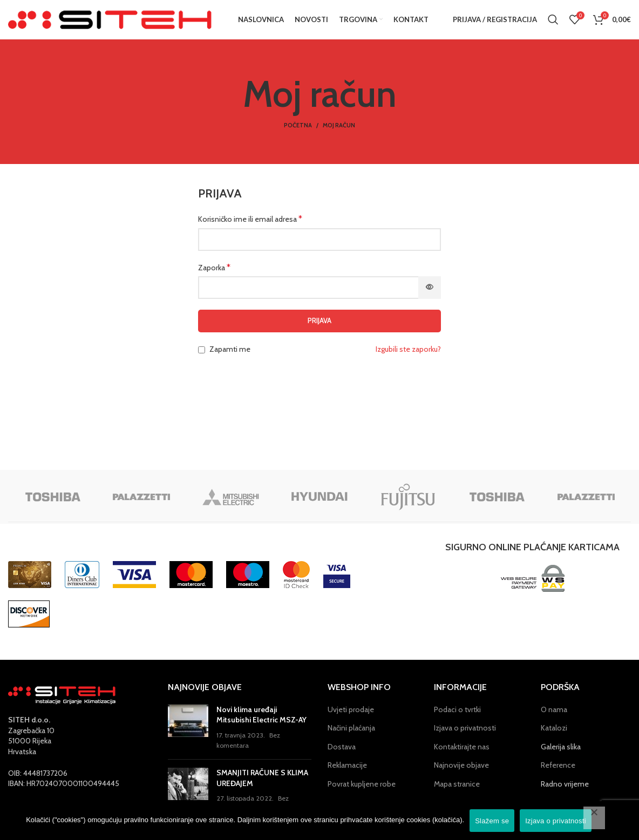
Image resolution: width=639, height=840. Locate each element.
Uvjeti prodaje (351, 719)
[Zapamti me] (202, 359)
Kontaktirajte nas (462, 756)
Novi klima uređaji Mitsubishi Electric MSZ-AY (261, 724)
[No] (594, 818)
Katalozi (554, 737)
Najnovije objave (461, 775)
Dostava (342, 756)
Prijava (319, 330)
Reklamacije (347, 775)
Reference (558, 775)
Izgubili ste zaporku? (408, 358)
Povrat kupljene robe (362, 793)
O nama (554, 719)
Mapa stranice (457, 793)
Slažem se (492, 821)
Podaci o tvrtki (457, 719)
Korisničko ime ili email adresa (250, 228)
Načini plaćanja (351, 737)
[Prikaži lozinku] (430, 297)
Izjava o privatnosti (465, 737)
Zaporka (214, 276)
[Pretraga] (553, 24)
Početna (298, 135)
